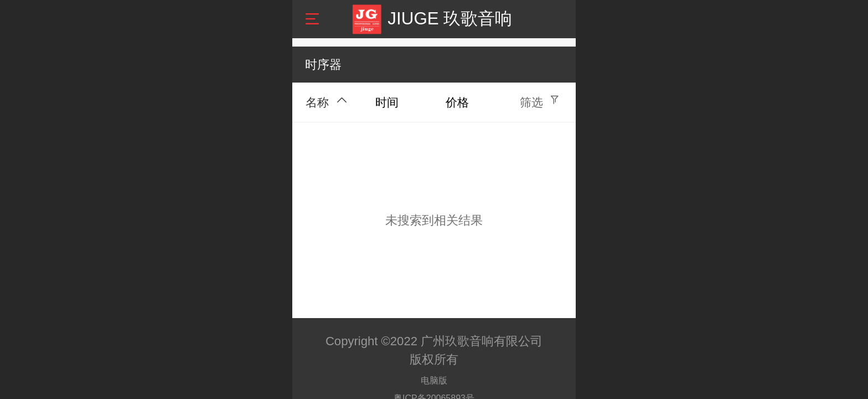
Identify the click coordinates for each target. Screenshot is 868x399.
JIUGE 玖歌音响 (450, 19)
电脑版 (434, 380)
